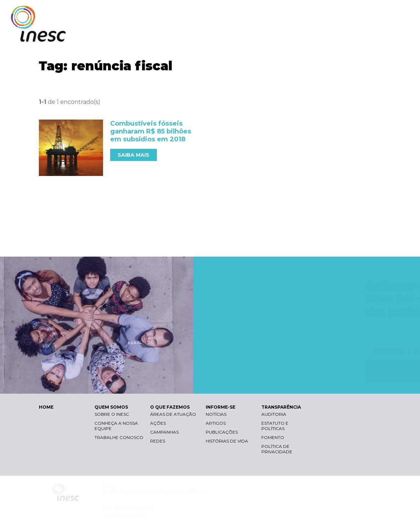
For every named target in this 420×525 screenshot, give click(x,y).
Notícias (216, 414)
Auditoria (274, 414)
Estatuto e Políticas (275, 426)
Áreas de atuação (173, 414)
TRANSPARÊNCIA (378, 35)
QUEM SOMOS (227, 35)
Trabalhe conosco (119, 437)
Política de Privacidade (277, 449)
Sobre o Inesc (112, 414)
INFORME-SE (329, 35)
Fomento (273, 437)
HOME (46, 407)
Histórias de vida (227, 441)
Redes (158, 441)
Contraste (320, 13)
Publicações (222, 432)
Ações (158, 423)
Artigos (216, 423)
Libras (286, 13)
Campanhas (164, 432)
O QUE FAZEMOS (279, 35)
